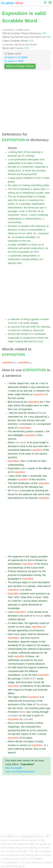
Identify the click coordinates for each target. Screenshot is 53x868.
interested (13, 417)
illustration (13, 642)
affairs (11, 693)
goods (11, 182)
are (18, 174)
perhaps (17, 679)
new (39, 686)
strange (12, 630)
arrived (16, 402)
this (34, 479)
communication (16, 664)
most (34, 582)
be (47, 612)
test (35, 461)
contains (39, 431)
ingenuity (33, 623)
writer (11, 394)
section (25, 334)
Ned (23, 730)
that (23, 327)
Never (11, 741)
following (33, 487)
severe (24, 745)
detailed (12, 479)
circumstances (36, 630)
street (11, 428)
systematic (16, 256)
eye (35, 446)
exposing (24, 189)
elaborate (25, 450)
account (16, 327)
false (20, 623)
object (25, 582)
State (29, 704)
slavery (43, 454)
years (42, 708)
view (47, 193)
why (17, 597)
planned (39, 417)
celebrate (13, 701)
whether (24, 387)
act (14, 189)
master (32, 468)
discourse (38, 330)
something (36, 185)
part (14, 167)
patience (28, 494)
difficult (47, 468)
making (26, 185)
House (37, 682)
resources (42, 730)
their (10, 409)
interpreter (13, 215)
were (36, 405)
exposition (30, 237)
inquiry (34, 557)
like (34, 211)
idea (30, 163)
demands (34, 605)
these (13, 571)
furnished (15, 487)
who (38, 420)
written (34, 259)
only (24, 420)
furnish (12, 627)
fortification (24, 483)
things (27, 319)
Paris (15, 252)
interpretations (33, 219)
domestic (43, 690)
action (15, 185)
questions (41, 594)
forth (20, 152)
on (33, 454)
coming (35, 712)
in (47, 167)
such (32, 594)
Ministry (46, 686)
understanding (16, 465)
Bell (10, 402)
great (36, 442)
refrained (30, 727)
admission (13, 704)
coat (30, 391)
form (18, 171)
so (18, 745)
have (12, 476)
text (14, 398)
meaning (35, 152)
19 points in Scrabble (16, 57)
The (10, 189)
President (13, 712)
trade (46, 178)
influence (13, 233)
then (23, 461)
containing (42, 215)
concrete (25, 660)
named (20, 398)
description (33, 160)
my (21, 391)
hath (14, 667)
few (48, 402)
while (40, 586)
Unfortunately (15, 649)
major (11, 341)
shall (30, 634)
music (12, 334)
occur (40, 341)
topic (19, 263)
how (10, 597)
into (10, 708)
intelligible (18, 435)
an (25, 163)
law (22, 211)
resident (12, 619)
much (16, 634)
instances (22, 571)
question (13, 457)
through (44, 712)
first (23, 174)
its (31, 442)
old (25, 391)
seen (25, 476)
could (42, 623)
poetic (31, 664)
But (10, 679)
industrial (13, 248)
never (18, 476)
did (14, 734)
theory (39, 163)
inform (28, 590)
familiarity (13, 645)
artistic (27, 248)
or (42, 152)
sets (28, 327)
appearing (22, 630)
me (21, 417)
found (20, 667)
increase (29, 723)
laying (36, 189)
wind (29, 233)
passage (26, 204)
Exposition (24, 252)
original (32, 667)
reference (41, 226)
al (10, 362)
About (11, 442)
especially (40, 167)
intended (41, 387)
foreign (28, 690)
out (18, 193)
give (30, 682)
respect (17, 690)
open (43, 189)
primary (17, 582)
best (35, 675)
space (24, 634)
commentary (15, 222)
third (15, 483)
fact (41, 487)
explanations (15, 219)
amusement (44, 424)
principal (41, 171)
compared (13, 671)
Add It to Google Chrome (20, 66)
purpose (12, 156)
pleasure (40, 664)
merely (37, 575)
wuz (32, 417)
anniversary (29, 701)
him (16, 413)
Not (10, 723)
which (28, 171)
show (34, 245)
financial (33, 498)
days (10, 405)
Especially (13, 468)
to (36, 193)
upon (42, 208)
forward (40, 560)
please (32, 586)
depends (25, 642)
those (40, 723)
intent (14, 330)
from (39, 727)
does (30, 597)
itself (41, 568)
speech (12, 753)
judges (29, 405)
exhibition (29, 178)
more (11, 749)
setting (14, 152)
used (15, 601)
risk (17, 723)
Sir (9, 491)
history (45, 564)
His (10, 557)
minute (42, 734)
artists (47, 616)
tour (15, 409)
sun (23, 233)
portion (30, 431)
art (39, 178)
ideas (31, 656)
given (35, 571)
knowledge (14, 608)
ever (43, 420)
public (19, 178)
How (10, 634)
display (34, 323)
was (33, 383)
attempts (13, 605)
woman (12, 420)
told (11, 413)
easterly (20, 237)
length (43, 442)
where (41, 338)
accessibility (36, 230)
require (25, 734)
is (48, 442)
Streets (32, 413)
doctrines (13, 454)
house (11, 494)
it (30, 387)
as (20, 156)
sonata (12, 171)
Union (20, 708)
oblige (11, 682)
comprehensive (18, 160)
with (32, 226)
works (46, 319)
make (46, 405)
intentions (28, 686)
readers (45, 645)
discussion (45, 649)
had (10, 498)
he (24, 468)
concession (26, 424)
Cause (34, 568)
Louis (11, 612)
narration (17, 586)
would (40, 679)
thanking (40, 491)
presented (31, 174)
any (22, 723)
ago (48, 708)
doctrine (41, 479)
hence (24, 215)
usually (26, 259)
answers (25, 594)
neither (14, 653)
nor (37, 656)
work (33, 215)
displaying (28, 193)
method (32, 649)
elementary (19, 431)
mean (38, 597)
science (12, 439)
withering (19, 749)
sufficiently (24, 653)
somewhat (13, 450)
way (29, 716)
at (37, 383)
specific (12, 263)
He (9, 667)
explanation (14, 163)
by (39, 211)
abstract (35, 653)
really (18, 394)
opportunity (17, 560)
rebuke (29, 749)
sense (21, 200)
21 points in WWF (14, 61)
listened (17, 498)
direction (13, 230)
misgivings (14, 727)
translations (14, 675)
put (37, 208)
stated (20, 383)
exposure (44, 233)
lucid (10, 656)
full (48, 431)
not (47, 623)
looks (40, 446)
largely (34, 642)
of (25, 152)
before (17, 405)
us (17, 627)
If (8, 571)
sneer (13, 391)
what (23, 446)
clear (44, 461)
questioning (14, 730)
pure (40, 660)
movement (28, 167)
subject (30, 645)
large (13, 178)
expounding (26, 197)
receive (12, 745)
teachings (18, 568)
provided (43, 557)
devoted (12, 446)
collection (15, 319)
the (28, 152)
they (48, 494)
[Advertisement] (26, 102)
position (25, 226)
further (13, 383)
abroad (21, 619)
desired (25, 394)
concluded (25, 491)
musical (19, 341)
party (28, 454)
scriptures (42, 667)
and (42, 160)
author (11, 204)
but (41, 402)
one (26, 708)
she (23, 727)
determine (13, 387)
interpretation (15, 208)
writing (30, 156)
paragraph (13, 579)
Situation (13, 226)
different (33, 671)
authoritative (15, 564)
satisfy (24, 605)
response (17, 557)
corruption (29, 741)
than (36, 749)
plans (29, 738)
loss (43, 383)
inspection (27, 409)
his (26, 498)
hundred (34, 708)
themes (12, 174)
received (13, 424)
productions (38, 248)
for (21, 323)
